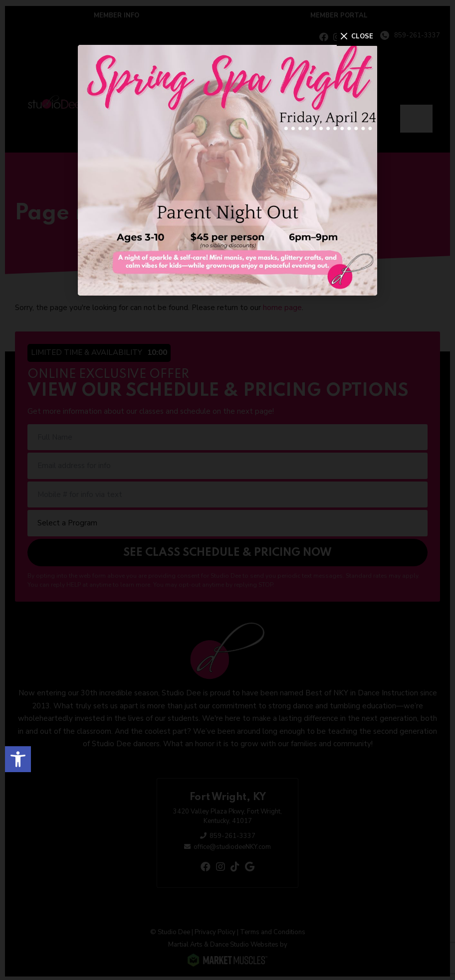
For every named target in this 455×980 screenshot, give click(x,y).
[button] (18, 757)
